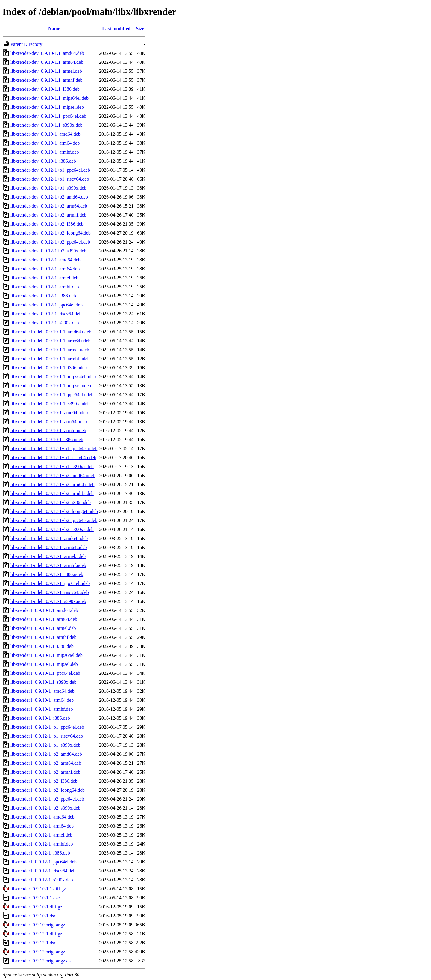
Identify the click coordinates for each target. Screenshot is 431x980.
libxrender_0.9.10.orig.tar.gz (38, 925)
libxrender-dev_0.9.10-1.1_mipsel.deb (47, 107)
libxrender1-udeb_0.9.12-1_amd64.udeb (49, 538)
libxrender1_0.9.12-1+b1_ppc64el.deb (47, 727)
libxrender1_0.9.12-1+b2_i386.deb (44, 781)
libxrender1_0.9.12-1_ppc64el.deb (44, 862)
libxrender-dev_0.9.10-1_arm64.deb (45, 143)
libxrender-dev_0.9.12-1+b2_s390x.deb (48, 251)
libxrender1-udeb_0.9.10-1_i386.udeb (47, 440)
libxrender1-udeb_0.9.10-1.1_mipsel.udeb (51, 386)
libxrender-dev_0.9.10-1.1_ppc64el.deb (48, 116)
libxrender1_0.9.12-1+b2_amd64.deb (46, 754)
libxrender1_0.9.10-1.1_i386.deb (42, 646)
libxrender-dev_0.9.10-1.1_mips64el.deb (50, 98)
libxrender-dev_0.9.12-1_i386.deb (43, 296)
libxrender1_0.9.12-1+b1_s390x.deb (45, 745)
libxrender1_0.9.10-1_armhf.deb (42, 709)
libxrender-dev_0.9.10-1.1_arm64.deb (47, 62)
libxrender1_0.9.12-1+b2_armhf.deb (45, 772)
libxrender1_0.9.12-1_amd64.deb (43, 817)
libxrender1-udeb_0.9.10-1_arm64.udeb (49, 422)
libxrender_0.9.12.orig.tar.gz (38, 952)
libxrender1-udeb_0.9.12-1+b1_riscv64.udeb (53, 458)
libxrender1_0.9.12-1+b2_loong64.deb (48, 790)
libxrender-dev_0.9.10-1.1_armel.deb (46, 71)
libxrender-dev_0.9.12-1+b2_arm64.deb (49, 206)
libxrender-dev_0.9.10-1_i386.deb (43, 161)
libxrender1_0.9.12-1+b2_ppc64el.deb (47, 799)
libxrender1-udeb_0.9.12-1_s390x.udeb (48, 601)
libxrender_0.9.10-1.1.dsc (35, 898)
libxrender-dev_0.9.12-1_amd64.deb (45, 260)
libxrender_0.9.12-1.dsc (33, 943)
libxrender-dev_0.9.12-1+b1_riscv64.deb (50, 179)
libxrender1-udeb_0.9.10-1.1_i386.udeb (49, 368)
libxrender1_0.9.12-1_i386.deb (40, 853)
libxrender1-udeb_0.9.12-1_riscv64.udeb (50, 592)
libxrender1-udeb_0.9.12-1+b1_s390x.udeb (52, 466)
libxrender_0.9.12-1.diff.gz (36, 934)
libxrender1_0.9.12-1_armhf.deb (42, 844)
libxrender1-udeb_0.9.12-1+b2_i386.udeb (51, 502)
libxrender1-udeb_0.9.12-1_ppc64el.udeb (50, 583)
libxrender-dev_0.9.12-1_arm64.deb (45, 269)
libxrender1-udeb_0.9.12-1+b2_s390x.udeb (52, 529)
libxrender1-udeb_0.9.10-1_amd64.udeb (49, 413)
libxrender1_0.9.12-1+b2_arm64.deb (46, 763)
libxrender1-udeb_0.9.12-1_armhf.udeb (48, 565)
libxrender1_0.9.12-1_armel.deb (41, 835)
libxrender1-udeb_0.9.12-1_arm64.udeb (49, 547)
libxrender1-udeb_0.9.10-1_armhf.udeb (48, 431)
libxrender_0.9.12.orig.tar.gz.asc (41, 961)
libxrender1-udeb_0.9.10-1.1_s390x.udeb (50, 404)
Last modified (116, 29)
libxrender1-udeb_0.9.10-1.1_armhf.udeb (50, 359)
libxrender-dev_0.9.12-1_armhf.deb (45, 287)
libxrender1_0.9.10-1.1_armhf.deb (43, 637)
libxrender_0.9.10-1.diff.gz (36, 907)
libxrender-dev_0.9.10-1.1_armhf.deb (47, 80)
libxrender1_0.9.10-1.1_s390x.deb (43, 682)
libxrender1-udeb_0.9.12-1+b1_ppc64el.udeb (54, 449)
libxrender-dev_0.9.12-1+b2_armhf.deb (48, 215)
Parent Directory (26, 44)
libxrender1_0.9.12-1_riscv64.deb (43, 871)
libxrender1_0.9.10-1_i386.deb (40, 718)
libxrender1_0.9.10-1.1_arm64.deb (44, 619)
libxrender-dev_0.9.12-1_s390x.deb (45, 323)
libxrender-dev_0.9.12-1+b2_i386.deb (47, 224)
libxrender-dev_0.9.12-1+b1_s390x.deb (48, 188)
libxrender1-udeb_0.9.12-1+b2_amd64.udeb (53, 475)
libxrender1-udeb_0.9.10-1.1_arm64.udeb (50, 341)
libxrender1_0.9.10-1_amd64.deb (43, 691)
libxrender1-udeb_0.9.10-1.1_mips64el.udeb (53, 377)
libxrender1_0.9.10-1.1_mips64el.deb (47, 655)
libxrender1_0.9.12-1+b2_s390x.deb (45, 808)
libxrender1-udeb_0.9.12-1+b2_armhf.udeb (52, 493)
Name (54, 29)
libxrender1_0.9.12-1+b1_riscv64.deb (47, 736)
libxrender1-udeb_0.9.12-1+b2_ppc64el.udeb (54, 520)
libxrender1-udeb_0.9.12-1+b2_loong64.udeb (54, 511)
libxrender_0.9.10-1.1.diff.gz (38, 889)
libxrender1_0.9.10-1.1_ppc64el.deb (45, 673)
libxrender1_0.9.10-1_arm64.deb (42, 700)
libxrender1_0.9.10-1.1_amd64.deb (44, 610)
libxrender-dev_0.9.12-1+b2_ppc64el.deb (50, 242)
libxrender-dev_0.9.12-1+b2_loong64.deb (51, 233)
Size (140, 29)
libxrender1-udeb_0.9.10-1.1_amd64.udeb (51, 332)
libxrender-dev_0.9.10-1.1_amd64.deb (47, 53)
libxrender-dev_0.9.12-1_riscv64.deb (46, 314)
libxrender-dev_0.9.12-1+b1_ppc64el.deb (50, 170)
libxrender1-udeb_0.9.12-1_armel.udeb (48, 556)
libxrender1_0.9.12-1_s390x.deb (42, 880)
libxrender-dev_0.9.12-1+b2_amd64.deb (49, 197)
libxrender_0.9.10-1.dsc (33, 916)
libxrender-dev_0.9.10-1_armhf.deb (45, 152)
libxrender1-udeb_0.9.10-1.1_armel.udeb (50, 350)
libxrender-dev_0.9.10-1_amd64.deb (45, 134)
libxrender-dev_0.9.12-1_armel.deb (44, 278)
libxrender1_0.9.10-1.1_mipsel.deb (44, 664)
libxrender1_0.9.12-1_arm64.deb (42, 826)
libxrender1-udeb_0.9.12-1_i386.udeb (47, 574)
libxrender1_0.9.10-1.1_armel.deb (43, 628)
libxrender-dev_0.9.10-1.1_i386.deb (45, 89)
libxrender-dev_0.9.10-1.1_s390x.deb (47, 125)
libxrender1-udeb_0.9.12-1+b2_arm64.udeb (53, 484)
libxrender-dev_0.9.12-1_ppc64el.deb (47, 305)
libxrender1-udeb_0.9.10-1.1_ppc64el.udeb (52, 395)
